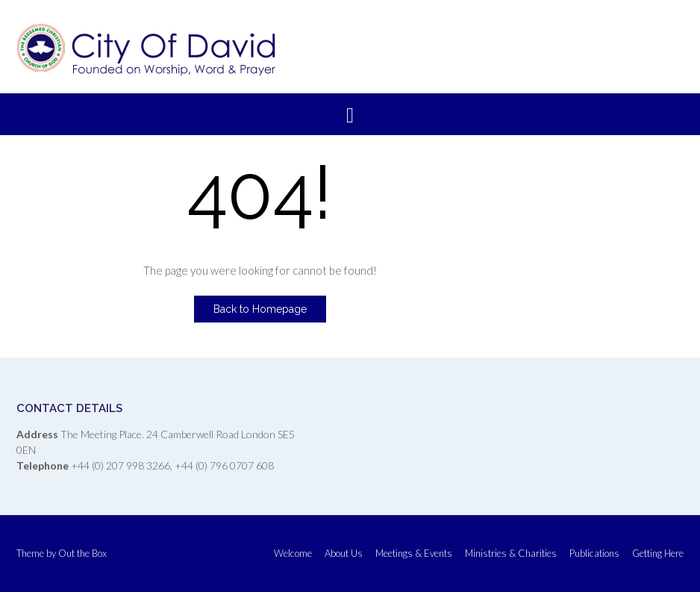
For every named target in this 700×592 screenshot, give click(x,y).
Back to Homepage (260, 309)
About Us (344, 554)
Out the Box (82, 553)
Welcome (293, 554)
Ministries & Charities (511, 554)
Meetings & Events (414, 554)
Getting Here (658, 554)
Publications (594, 554)
